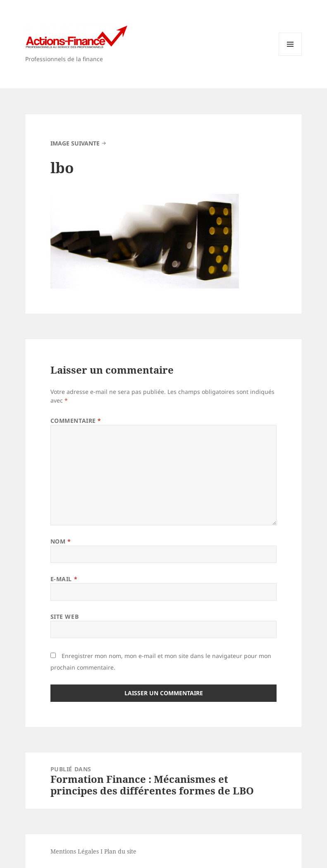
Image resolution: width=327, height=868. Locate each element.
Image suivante (75, 143)
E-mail (64, 579)
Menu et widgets (290, 56)
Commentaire (76, 421)
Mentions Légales (75, 851)
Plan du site (120, 851)
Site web (64, 616)
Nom (61, 541)
